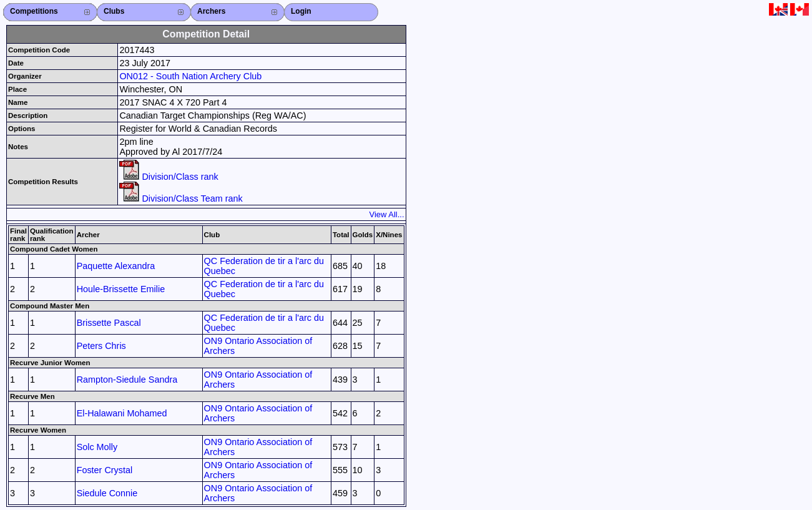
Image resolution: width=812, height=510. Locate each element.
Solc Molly (97, 447)
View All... (387, 214)
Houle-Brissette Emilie (121, 289)
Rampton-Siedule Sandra (127, 380)
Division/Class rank (169, 177)
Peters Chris (101, 346)
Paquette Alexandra (116, 266)
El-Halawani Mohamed (122, 413)
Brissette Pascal (109, 323)
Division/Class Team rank (181, 199)
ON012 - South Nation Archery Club (190, 76)
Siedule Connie (107, 493)
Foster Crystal (105, 470)
